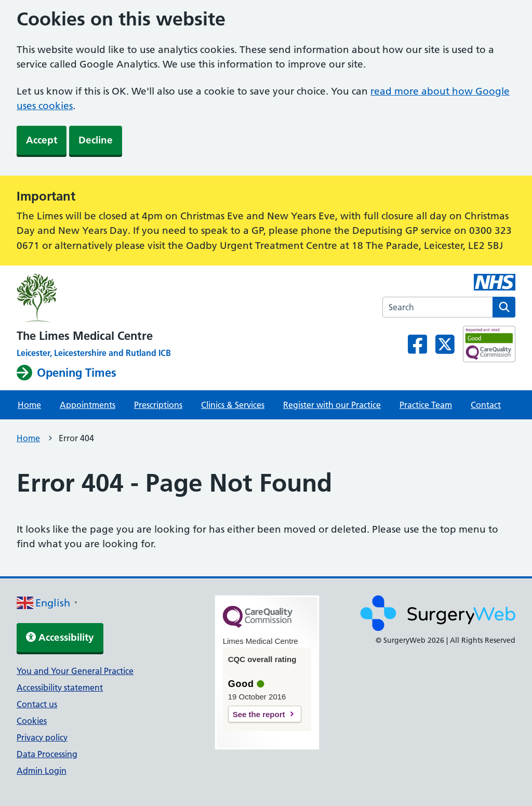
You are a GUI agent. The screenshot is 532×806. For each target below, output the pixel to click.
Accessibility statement (60, 688)
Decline (96, 140)
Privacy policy (42, 737)
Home (29, 405)
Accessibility (60, 637)
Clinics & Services (233, 405)
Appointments (88, 405)
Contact (486, 405)
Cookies (32, 721)
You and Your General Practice (75, 671)
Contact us (37, 704)
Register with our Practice (332, 405)
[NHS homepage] (94, 300)
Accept (42, 140)
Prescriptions (158, 405)
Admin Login (42, 771)
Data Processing (47, 754)
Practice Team (426, 405)
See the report (259, 714)
